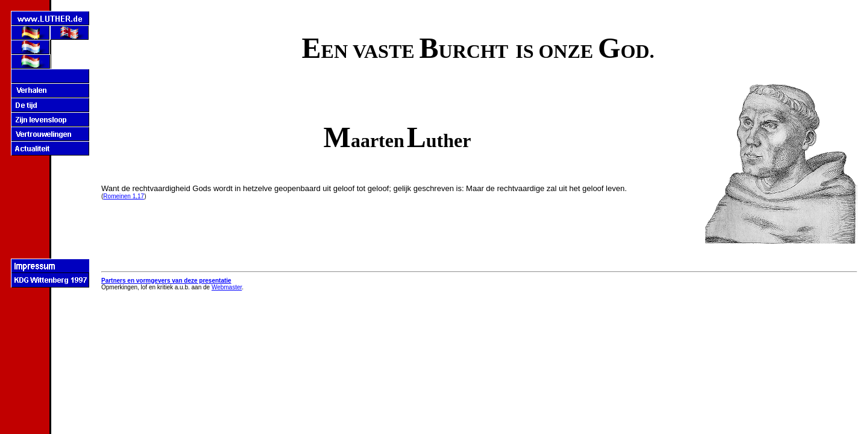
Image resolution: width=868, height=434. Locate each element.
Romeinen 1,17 (124, 196)
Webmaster (227, 287)
